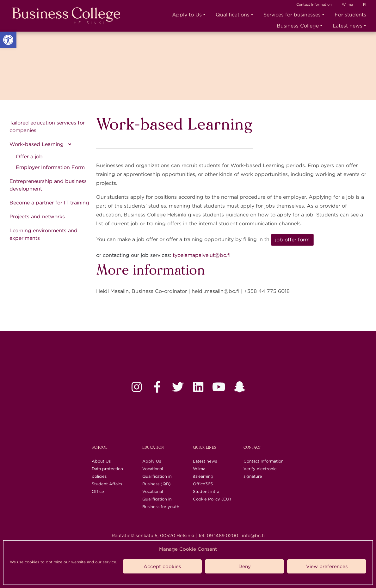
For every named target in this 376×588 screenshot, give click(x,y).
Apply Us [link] (152, 461)
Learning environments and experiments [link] (43, 234)
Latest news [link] (348, 26)
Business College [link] (298, 26)
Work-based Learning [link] (37, 144)
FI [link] (365, 4)
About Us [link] (101, 461)
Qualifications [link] (233, 15)
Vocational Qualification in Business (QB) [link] (157, 476)
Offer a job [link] (29, 157)
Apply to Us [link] (187, 15)
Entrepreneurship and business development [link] (48, 185)
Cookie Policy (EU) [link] (212, 499)
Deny (245, 567)
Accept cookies (162, 567)
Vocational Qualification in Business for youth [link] (161, 499)
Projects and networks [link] (37, 217)
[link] (8, 40)
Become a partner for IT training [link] (49, 203)
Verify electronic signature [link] (260, 473)
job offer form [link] (292, 240)
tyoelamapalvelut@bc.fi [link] (202, 255)
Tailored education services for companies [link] (47, 127)
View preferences (327, 567)
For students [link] (350, 15)
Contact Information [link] (314, 4)
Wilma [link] (347, 4)
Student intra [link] (206, 491)
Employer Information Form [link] (50, 167)
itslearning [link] (203, 476)
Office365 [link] (203, 484)
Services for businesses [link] (292, 15)
